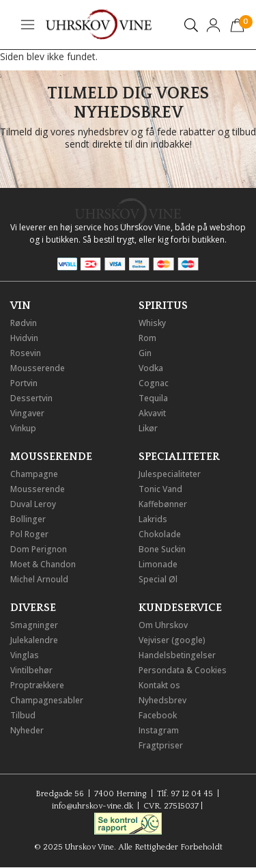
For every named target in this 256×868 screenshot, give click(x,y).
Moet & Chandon (43, 564)
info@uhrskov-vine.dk (93, 806)
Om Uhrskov (163, 625)
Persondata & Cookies (183, 670)
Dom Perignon (39, 549)
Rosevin (26, 353)
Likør (148, 428)
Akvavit (152, 413)
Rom (147, 338)
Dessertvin (31, 398)
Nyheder (27, 730)
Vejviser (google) (172, 640)
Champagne (34, 474)
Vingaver (27, 413)
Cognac (154, 383)
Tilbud (23, 715)
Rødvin (24, 323)
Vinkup (23, 428)
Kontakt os (159, 685)
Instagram (159, 730)
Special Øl (158, 579)
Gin (145, 353)
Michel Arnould (39, 579)
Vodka (151, 368)
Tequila (153, 398)
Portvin (24, 383)
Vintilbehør (31, 670)
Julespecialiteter (170, 474)
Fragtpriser (161, 745)
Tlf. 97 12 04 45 (185, 794)
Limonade (158, 564)
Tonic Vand (160, 489)
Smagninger (34, 625)
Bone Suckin (162, 549)
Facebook (158, 715)
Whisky (152, 323)
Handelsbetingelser (177, 655)
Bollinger (28, 519)
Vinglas (25, 655)
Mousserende (38, 368)
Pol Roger (29, 534)
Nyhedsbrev (162, 700)
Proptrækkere (37, 685)
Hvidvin (24, 338)
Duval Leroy (33, 504)
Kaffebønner (163, 504)
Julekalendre (34, 640)
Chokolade (160, 534)
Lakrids (153, 519)
